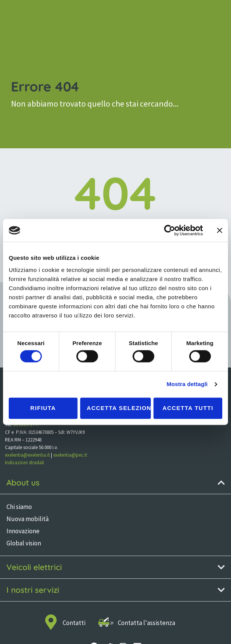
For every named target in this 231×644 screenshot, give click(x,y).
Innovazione (23, 531)
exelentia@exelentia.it (27, 455)
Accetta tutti (188, 408)
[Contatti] (51, 622)
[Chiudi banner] (220, 230)
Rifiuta (43, 408)
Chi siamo (19, 507)
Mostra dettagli (187, 384)
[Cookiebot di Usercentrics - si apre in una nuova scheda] (170, 230)
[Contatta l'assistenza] (106, 622)
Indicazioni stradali (25, 463)
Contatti (74, 623)
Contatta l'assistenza (146, 623)
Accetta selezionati (119, 408)
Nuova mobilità (28, 519)
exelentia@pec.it (70, 455)
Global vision (24, 543)
